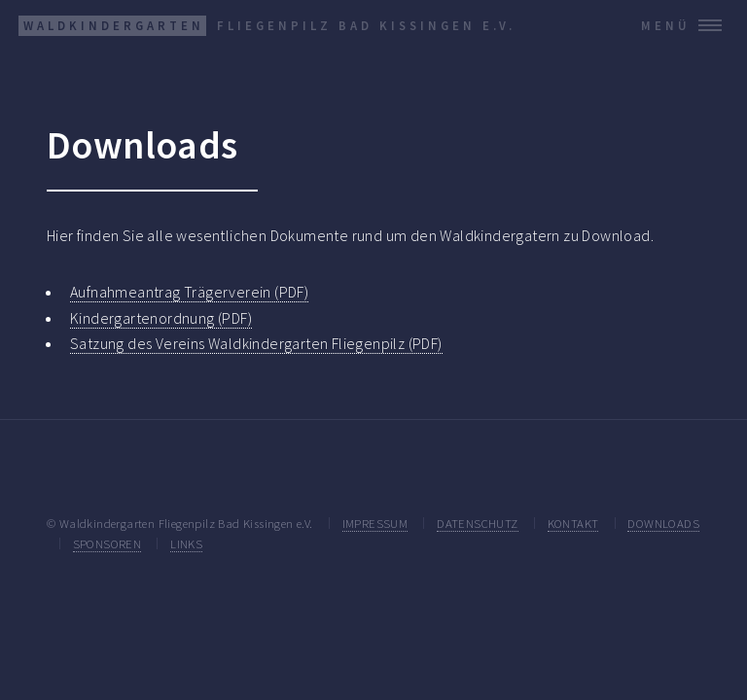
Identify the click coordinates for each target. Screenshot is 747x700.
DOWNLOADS (663, 523)
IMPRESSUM (375, 523)
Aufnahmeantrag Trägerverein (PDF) (189, 292)
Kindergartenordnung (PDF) (161, 318)
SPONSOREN (107, 543)
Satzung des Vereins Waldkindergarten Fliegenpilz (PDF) (256, 343)
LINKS (186, 543)
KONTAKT (573, 523)
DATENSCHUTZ (477, 523)
